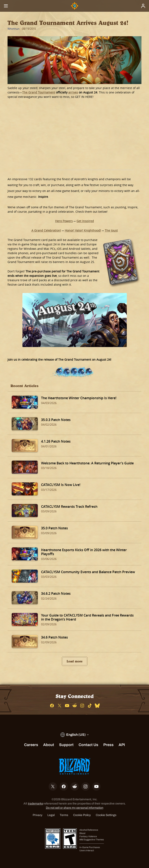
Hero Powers (64, 221)
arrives (73, 92)
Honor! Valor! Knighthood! (83, 230)
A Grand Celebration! (46, 230)
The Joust (111, 230)
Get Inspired (85, 221)
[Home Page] (75, 6)
